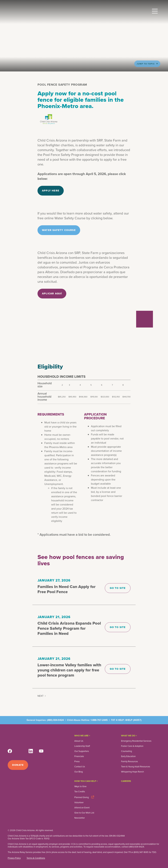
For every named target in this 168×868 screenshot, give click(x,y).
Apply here (51, 191)
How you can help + (86, 781)
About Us (79, 741)
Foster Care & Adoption (132, 746)
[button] (155, 10)
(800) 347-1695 (141, 852)
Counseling (126, 751)
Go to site (118, 588)
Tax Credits (80, 792)
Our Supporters (82, 751)
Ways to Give (80, 786)
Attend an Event (82, 808)
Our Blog (79, 772)
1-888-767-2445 (99, 720)
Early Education (128, 756)
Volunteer (79, 803)
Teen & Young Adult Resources (136, 767)
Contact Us (80, 767)
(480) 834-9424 (55, 720)
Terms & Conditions (36, 858)
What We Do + (129, 736)
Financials (79, 756)
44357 (137, 720)
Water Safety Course (59, 230)
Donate (18, 765)
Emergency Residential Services (136, 741)
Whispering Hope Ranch (132, 772)
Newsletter (80, 818)
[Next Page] (42, 696)
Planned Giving (82, 797)
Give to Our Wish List (84, 813)
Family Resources (129, 762)
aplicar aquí (52, 293)
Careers (126, 781)
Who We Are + (82, 736)
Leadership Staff (82, 746)
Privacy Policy (14, 858)
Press (77, 762)
